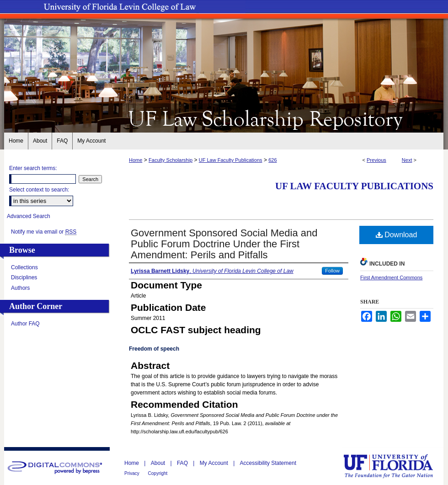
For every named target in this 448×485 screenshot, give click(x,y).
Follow (332, 271)
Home (136, 160)
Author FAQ (25, 324)
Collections (24, 267)
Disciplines (24, 277)
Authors (20, 288)
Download (397, 235)
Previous (376, 160)
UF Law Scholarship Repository (224, 118)
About (159, 463)
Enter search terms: (33, 168)
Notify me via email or (44, 232)
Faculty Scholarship (171, 160)
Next (407, 160)
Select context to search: (39, 190)
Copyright (158, 473)
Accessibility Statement (268, 463)
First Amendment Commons (391, 277)
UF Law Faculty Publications (231, 160)
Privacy (133, 473)
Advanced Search (29, 216)
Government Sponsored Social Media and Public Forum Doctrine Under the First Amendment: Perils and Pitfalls (224, 244)
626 (272, 160)
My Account (215, 463)
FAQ (183, 463)
